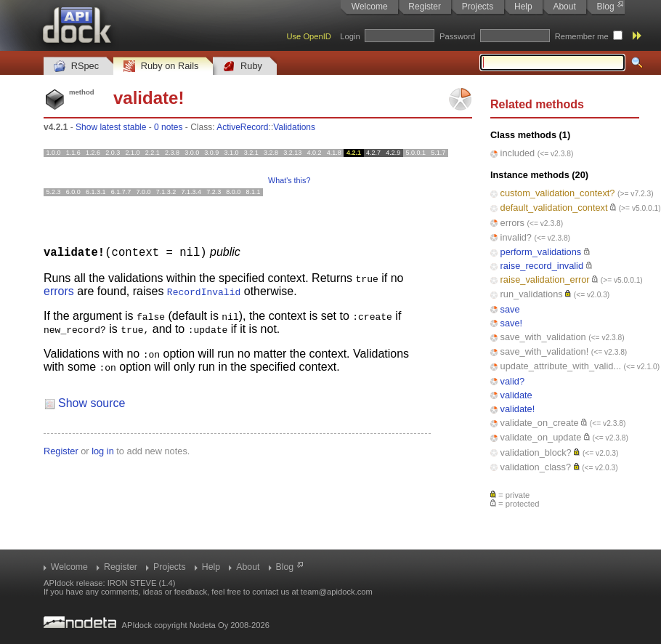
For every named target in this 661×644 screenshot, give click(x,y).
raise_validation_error (545, 279)
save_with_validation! (545, 351)
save (510, 309)
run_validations (532, 294)
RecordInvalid (204, 291)
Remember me (582, 36)
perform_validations (541, 252)
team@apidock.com (337, 592)
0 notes (168, 127)
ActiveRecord (242, 127)
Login (350, 36)
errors (512, 223)
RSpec (76, 67)
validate (516, 395)
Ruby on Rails (161, 67)
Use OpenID (309, 36)
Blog (606, 7)
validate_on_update (541, 437)
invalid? (516, 237)
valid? (512, 381)
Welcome (370, 7)
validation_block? (536, 452)
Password (457, 36)
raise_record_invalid (542, 266)
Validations (294, 127)
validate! (518, 409)
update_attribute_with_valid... (561, 366)
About (564, 7)
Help (523, 7)
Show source (92, 402)
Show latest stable (111, 127)
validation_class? (536, 467)
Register (425, 7)
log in (103, 450)
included (518, 153)
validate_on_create (540, 423)
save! (512, 323)
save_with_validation (543, 337)
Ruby (243, 67)
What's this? (289, 180)
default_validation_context (554, 208)
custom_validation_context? (558, 193)
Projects (478, 7)
